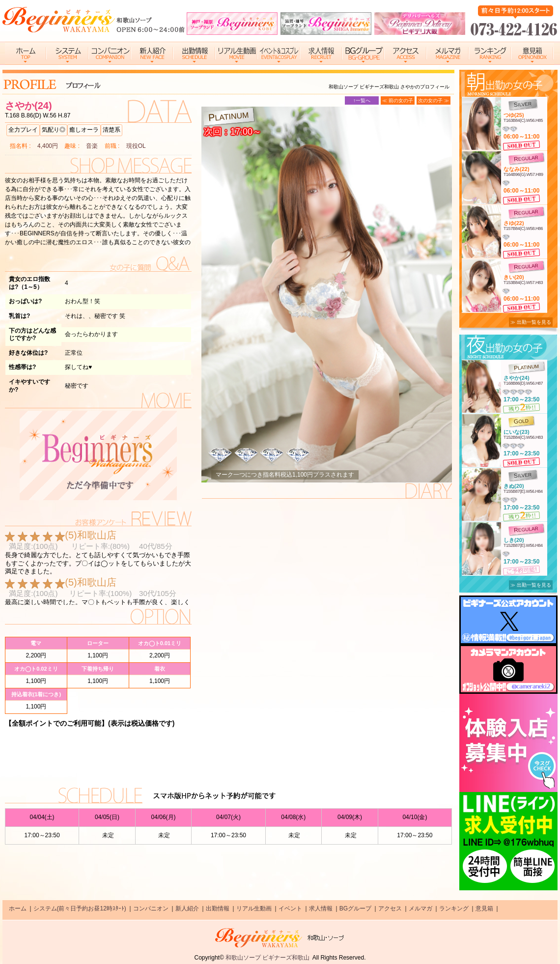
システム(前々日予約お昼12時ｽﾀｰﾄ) (80, 908)
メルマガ (420, 908)
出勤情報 (218, 908)
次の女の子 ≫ (434, 100)
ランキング (454, 908)
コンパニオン (151, 908)
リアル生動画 (254, 908)
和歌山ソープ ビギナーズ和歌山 (267, 958)
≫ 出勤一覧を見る (531, 322)
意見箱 (484, 908)
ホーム (18, 908)
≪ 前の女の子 (398, 100)
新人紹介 (187, 908)
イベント (290, 908)
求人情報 (321, 908)
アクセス (390, 908)
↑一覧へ (362, 100)
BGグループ (355, 908)
